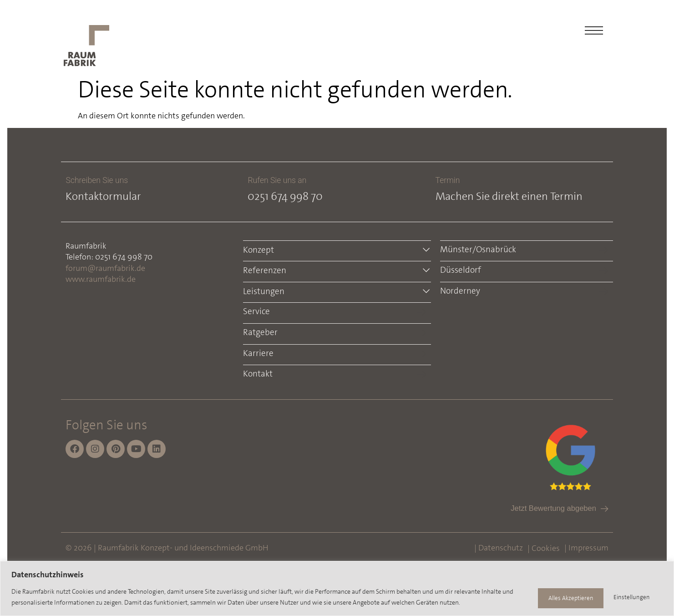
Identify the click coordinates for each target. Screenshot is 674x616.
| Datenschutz (497, 547)
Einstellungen (552, 597)
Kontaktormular (105, 196)
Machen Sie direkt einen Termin (508, 196)
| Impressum (585, 547)
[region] (337, 589)
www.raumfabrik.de (102, 279)
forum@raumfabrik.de (107, 268)
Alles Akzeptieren (625, 597)
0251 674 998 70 (286, 196)
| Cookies (542, 547)
